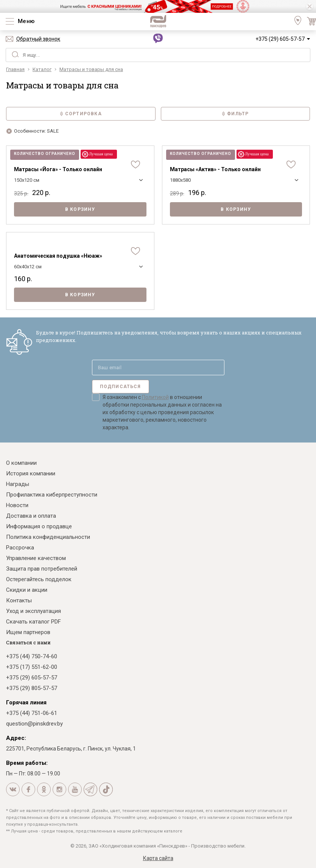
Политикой (155, 397)
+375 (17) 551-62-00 (32, 667)
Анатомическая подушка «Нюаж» (58, 256)
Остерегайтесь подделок (39, 579)
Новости (17, 505)
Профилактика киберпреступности (52, 495)
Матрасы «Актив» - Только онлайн (215, 169)
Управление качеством (36, 558)
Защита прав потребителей (42, 569)
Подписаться (121, 387)
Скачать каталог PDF (33, 622)
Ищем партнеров (28, 632)
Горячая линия (26, 702)
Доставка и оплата (31, 516)
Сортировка (81, 114)
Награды (18, 484)
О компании (21, 463)
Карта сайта (158, 858)
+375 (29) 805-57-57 (32, 688)
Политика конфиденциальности (48, 537)
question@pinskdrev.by (34, 724)
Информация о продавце (39, 526)
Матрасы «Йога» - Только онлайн (58, 169)
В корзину (80, 209)
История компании (31, 473)
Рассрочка (20, 548)
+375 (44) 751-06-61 (32, 713)
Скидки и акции (27, 590)
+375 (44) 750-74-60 (32, 656)
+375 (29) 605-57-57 (280, 39)
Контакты (19, 600)
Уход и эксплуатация (33, 611)
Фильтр (235, 114)
